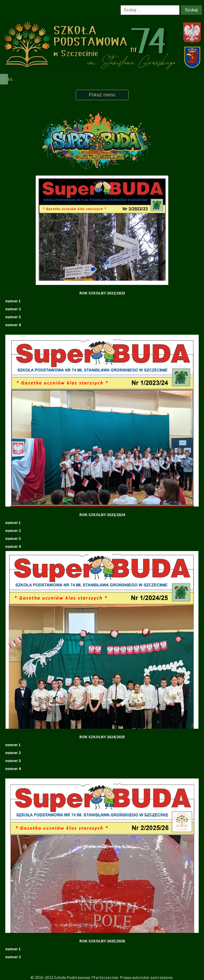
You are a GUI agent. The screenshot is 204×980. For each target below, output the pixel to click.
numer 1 (13, 301)
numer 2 (13, 753)
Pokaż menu (102, 95)
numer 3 (13, 760)
